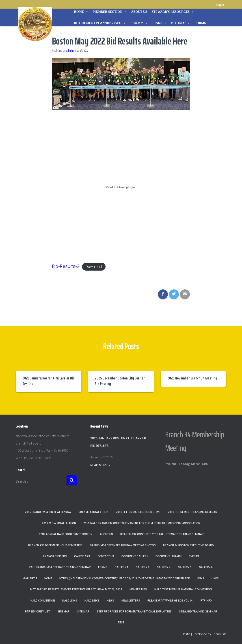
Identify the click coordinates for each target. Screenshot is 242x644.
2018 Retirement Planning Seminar (192, 512)
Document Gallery (135, 556)
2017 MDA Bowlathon (94, 512)
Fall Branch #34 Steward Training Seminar (60, 567)
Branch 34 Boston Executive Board (188, 545)
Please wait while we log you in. (170, 601)
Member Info (138, 589)
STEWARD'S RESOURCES (173, 12)
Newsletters (131, 601)
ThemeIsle (219, 634)
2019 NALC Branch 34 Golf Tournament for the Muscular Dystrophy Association (142, 523)
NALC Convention (43, 601)
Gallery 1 (122, 567)
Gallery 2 (143, 567)
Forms (202, 23)
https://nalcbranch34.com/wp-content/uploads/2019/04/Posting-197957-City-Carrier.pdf (124, 578)
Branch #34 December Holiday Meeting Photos (123, 545)
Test (121, 623)
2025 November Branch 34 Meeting (192, 378)
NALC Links (92, 601)
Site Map (64, 612)
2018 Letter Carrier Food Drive (138, 512)
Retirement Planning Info (100, 23)
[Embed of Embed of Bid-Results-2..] (121, 187)
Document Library (169, 556)
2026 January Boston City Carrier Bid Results (49, 381)
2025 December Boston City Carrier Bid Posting (120, 381)
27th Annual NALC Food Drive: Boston (65, 534)
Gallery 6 (206, 567)
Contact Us (106, 556)
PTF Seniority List (38, 612)
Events (194, 556)
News (110, 601)
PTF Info (181, 23)
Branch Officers (55, 556)
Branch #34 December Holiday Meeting (55, 545)
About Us (139, 12)
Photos (139, 23)
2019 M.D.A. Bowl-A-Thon (59, 523)
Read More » (100, 465)
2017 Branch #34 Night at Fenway (48, 512)
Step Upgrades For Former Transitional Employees (134, 612)
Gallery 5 (185, 567)
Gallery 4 (164, 567)
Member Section (110, 12)
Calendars (82, 556)
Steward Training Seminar (198, 612)
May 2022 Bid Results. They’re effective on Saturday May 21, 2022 (76, 589)
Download (98, 266)
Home (81, 12)
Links (160, 23)
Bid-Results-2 (67, 266)
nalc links (70, 601)
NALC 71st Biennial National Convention (183, 589)
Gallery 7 (30, 578)
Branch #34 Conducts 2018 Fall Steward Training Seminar (162, 534)
